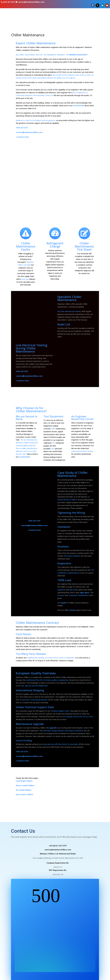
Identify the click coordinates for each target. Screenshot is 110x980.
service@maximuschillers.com (31, 2)
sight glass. (85, 593)
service (72, 610)
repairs (64, 603)
